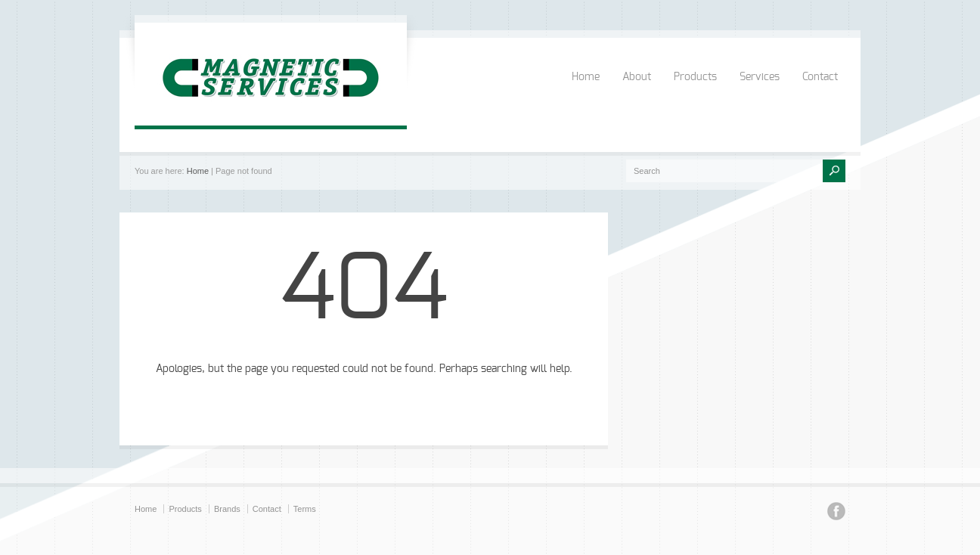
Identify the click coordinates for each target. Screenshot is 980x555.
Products (695, 77)
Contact (820, 77)
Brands (227, 509)
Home (586, 77)
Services (760, 77)
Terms (305, 509)
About (637, 77)
